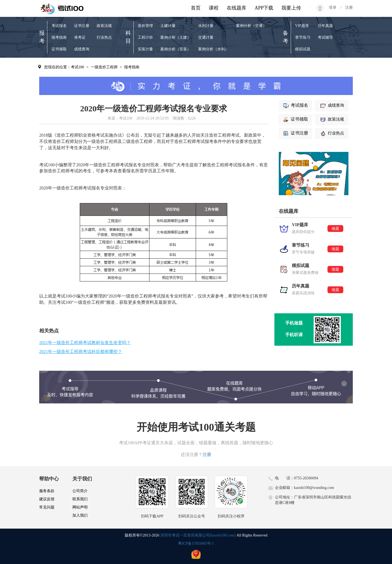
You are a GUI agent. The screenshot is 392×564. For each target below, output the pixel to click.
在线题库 (237, 8)
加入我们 (80, 515)
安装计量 (145, 49)
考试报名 (59, 26)
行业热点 (104, 37)
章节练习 (303, 37)
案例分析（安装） (176, 49)
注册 (347, 7)
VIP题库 (302, 26)
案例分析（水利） (213, 49)
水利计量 (206, 26)
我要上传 (291, 8)
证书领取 (59, 49)
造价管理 (145, 26)
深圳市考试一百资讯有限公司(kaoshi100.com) (198, 535)
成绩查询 (82, 49)
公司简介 (80, 491)
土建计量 (168, 26)
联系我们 (80, 499)
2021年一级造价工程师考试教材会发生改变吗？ (85, 343)
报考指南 (59, 37)
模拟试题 (303, 49)
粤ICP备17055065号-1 (196, 543)
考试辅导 (325, 37)
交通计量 (206, 37)
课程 (214, 8)
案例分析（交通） (251, 26)
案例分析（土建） (176, 37)
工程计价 (145, 37)
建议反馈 (47, 499)
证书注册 (82, 26)
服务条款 (47, 491)
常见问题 (47, 507)
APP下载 (264, 8)
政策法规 (104, 26)
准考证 (80, 37)
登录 (335, 7)
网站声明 (80, 507)
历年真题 (325, 26)
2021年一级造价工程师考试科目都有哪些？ (81, 352)
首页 (196, 8)
